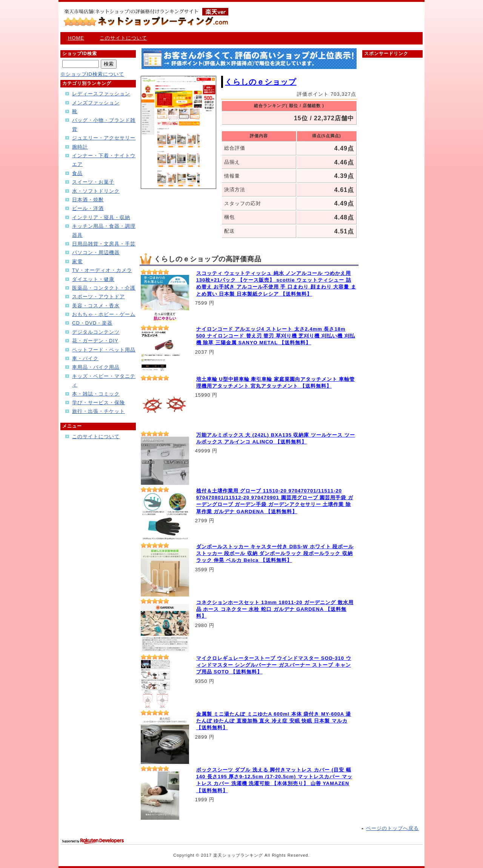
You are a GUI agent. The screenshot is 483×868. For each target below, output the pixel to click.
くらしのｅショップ (261, 82)
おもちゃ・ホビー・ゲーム (104, 314)
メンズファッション (96, 103)
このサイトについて (123, 38)
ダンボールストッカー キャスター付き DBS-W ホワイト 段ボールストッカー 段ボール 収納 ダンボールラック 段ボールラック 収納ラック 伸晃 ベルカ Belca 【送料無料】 (275, 553)
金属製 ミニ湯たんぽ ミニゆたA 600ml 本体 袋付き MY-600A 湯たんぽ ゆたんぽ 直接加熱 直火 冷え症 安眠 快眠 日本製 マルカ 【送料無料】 (274, 721)
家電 (77, 261)
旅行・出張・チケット (98, 411)
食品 (77, 173)
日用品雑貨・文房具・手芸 (104, 244)
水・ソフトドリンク (96, 191)
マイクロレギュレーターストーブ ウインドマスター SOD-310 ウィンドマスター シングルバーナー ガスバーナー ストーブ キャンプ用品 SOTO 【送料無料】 (274, 665)
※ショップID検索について (92, 74)
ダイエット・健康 (93, 279)
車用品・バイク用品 (96, 367)
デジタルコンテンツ (96, 332)
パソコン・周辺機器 (96, 252)
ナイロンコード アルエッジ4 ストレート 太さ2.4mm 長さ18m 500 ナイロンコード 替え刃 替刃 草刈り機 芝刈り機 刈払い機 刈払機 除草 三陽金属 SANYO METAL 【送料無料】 (276, 336)
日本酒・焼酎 (88, 200)
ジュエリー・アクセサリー (104, 138)
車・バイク (85, 358)
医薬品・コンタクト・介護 (104, 288)
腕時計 (80, 147)
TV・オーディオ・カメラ (102, 270)
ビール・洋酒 (88, 208)
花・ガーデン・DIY (95, 341)
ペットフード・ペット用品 (104, 350)
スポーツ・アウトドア (98, 297)
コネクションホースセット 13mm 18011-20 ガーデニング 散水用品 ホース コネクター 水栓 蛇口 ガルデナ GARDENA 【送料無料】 (275, 609)
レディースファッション (101, 94)
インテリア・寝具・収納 (101, 217)
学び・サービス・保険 (98, 403)
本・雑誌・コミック (96, 394)
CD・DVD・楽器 (92, 323)
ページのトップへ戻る (392, 828)
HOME (76, 38)
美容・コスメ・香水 (96, 306)
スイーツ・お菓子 (93, 182)
